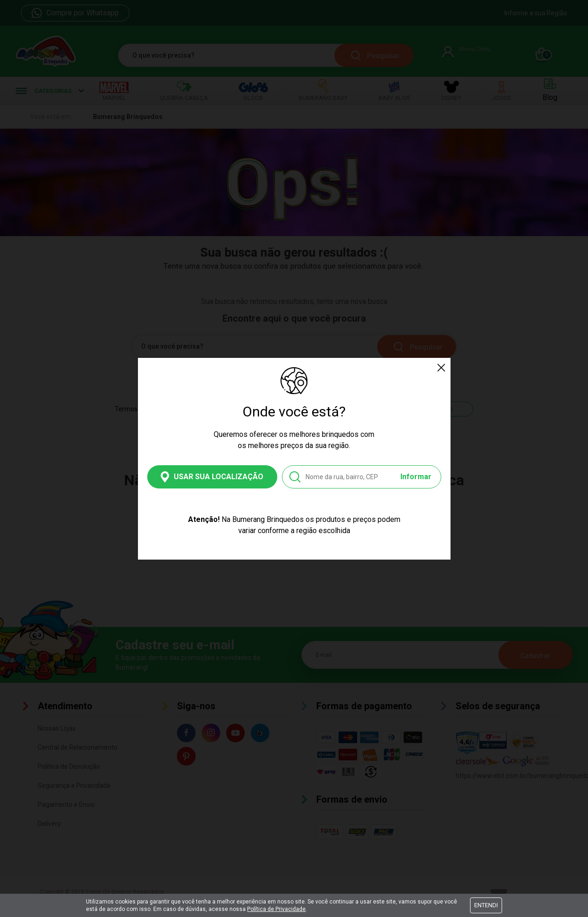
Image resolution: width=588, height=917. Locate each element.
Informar (416, 477)
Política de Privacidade (276, 909)
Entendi (486, 905)
